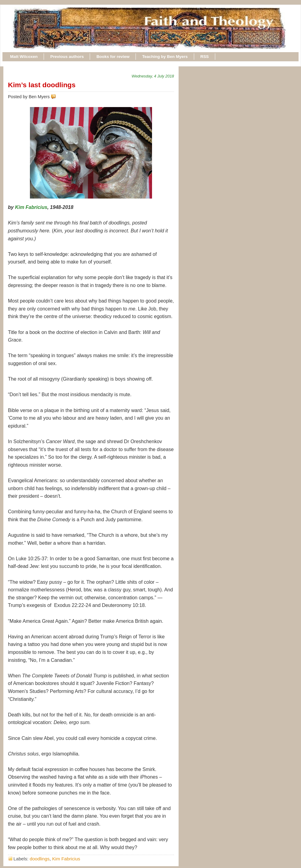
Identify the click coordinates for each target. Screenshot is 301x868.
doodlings (40, 859)
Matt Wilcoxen (24, 57)
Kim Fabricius (31, 207)
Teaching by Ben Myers (165, 57)
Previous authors (67, 57)
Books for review (113, 57)
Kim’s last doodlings (42, 85)
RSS (205, 57)
